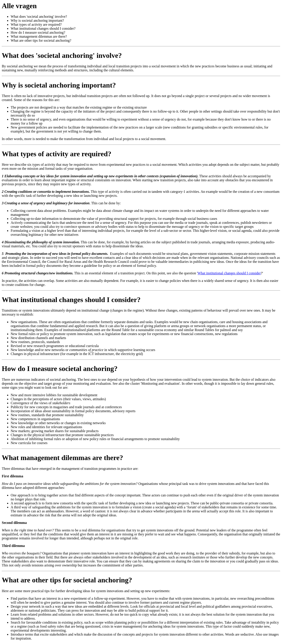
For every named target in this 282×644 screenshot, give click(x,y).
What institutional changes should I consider (229, 273)
